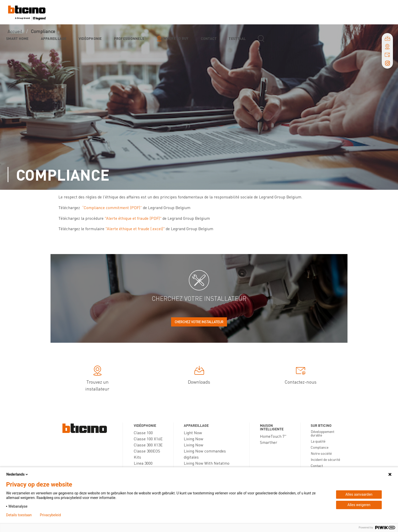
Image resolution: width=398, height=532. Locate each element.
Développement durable (322, 433)
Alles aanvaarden (359, 494)
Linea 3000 (143, 463)
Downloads (199, 376)
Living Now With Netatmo (207, 463)
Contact (209, 38)
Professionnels (129, 38)
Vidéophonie (90, 38)
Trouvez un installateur (97, 379)
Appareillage (54, 38)
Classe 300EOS (147, 451)
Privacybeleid (50, 515)
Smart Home (17, 38)
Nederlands (18, 474)
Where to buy (176, 38)
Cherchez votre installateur (199, 322)
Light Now (193, 433)
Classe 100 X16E (148, 439)
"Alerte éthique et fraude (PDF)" (133, 218)
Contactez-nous (301, 376)
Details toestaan (19, 515)
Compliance (320, 447)
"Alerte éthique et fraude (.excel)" (135, 229)
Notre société (321, 453)
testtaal (237, 38)
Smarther (269, 442)
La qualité (318, 441)
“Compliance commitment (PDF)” (112, 207)
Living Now (194, 439)
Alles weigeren (359, 505)
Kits (137, 457)
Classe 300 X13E (148, 445)
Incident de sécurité (325, 459)
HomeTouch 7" (273, 436)
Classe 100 (143, 433)
